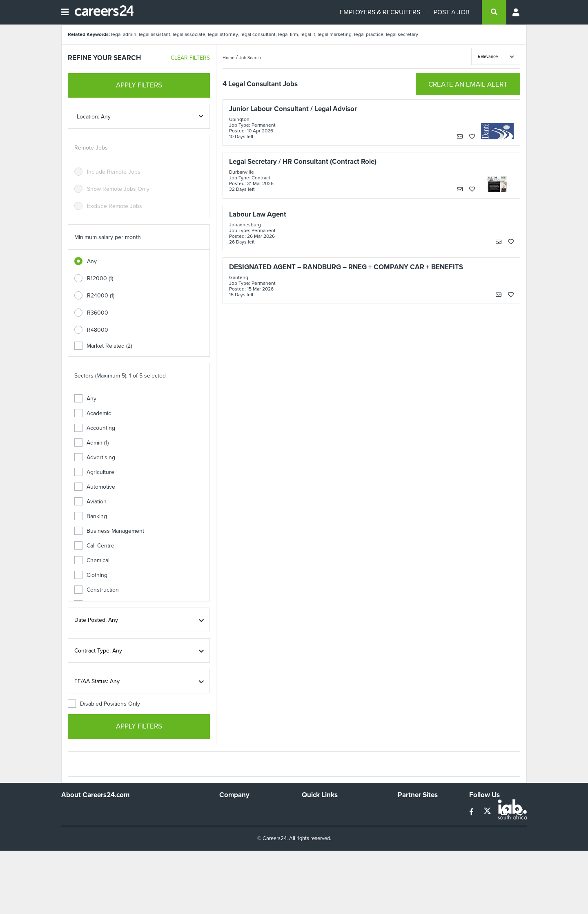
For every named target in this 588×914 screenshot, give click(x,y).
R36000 (98, 313)
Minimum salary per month (108, 237)
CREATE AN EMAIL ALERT (468, 84)
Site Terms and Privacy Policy (338, 833)
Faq (306, 866)
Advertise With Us (242, 822)
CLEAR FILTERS (190, 58)
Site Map (313, 822)
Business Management (109, 531)
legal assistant (155, 34)
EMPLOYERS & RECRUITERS (380, 12)
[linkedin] (505, 812)
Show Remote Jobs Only (118, 189)
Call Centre (94, 546)
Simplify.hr (410, 811)
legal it (308, 34)
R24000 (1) (101, 296)
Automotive (95, 487)
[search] (494, 12)
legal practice (369, 34)
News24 (408, 822)
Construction (97, 590)
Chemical (92, 560)
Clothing (91, 575)
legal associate (189, 34)
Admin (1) (91, 443)
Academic (93, 413)
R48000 (98, 330)
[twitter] (488, 812)
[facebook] (472, 812)
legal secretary (402, 34)
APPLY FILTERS (139, 85)
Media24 (409, 844)
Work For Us (235, 811)
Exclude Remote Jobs (115, 206)
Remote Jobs (91, 148)
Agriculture (94, 472)
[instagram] (520, 812)
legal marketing (335, 34)
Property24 (412, 833)
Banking (91, 516)
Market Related (103, 346)
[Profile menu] (517, 12)
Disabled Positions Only (104, 704)
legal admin (124, 34)
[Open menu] (65, 12)
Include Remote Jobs (114, 172)
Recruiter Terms (322, 855)
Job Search (250, 58)
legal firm (288, 34)
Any (92, 261)
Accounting (95, 428)
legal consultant (258, 34)
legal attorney (223, 34)
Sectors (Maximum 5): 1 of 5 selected (120, 376)
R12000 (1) (100, 278)
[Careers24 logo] (101, 12)
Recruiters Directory (327, 811)
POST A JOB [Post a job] (452, 12)
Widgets (312, 844)
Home (228, 58)
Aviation (90, 502)
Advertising (95, 457)
